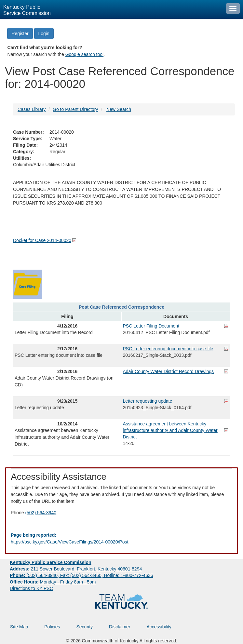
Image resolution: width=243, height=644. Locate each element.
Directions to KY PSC (31, 588)
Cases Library (32, 109)
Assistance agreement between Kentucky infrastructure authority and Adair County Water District (170, 430)
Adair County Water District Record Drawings (169, 371)
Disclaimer (120, 627)
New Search (119, 109)
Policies (52, 627)
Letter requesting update (148, 401)
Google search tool (85, 54)
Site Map (19, 627)
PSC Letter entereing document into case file (168, 349)
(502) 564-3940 (41, 513)
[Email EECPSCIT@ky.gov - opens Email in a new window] (121, 539)
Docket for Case (42, 240)
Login (44, 34)
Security (85, 627)
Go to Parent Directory (75, 109)
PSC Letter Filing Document (151, 326)
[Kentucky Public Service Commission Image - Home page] (111, 9)
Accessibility (159, 627)
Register (20, 34)
